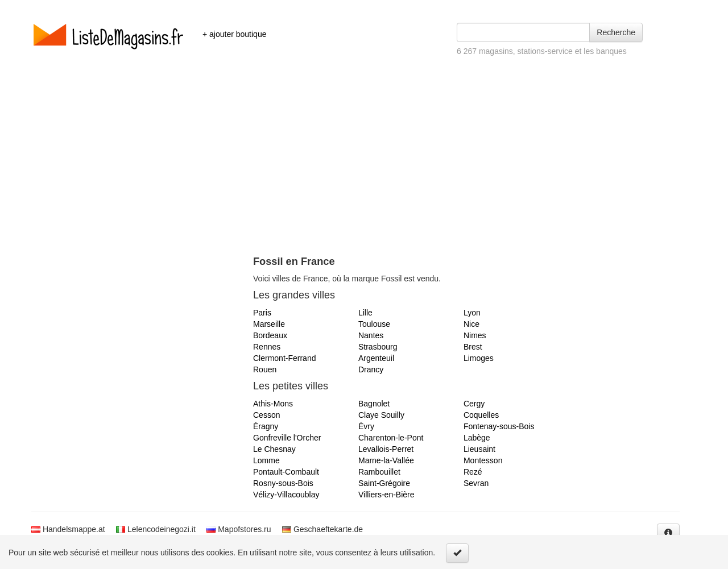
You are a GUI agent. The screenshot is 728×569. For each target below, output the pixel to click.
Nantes (371, 335)
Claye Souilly (381, 415)
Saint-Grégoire (384, 483)
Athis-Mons (273, 404)
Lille (365, 313)
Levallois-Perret (386, 449)
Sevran (476, 483)
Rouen (265, 369)
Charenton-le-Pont (391, 438)
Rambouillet (379, 472)
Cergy (474, 404)
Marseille (269, 324)
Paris (262, 313)
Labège (477, 438)
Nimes (475, 335)
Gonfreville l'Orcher (287, 438)
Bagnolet (374, 404)
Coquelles (481, 415)
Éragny (266, 426)
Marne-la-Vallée (386, 460)
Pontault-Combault (286, 472)
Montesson (483, 460)
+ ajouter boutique (234, 34)
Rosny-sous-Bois (283, 483)
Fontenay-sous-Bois (499, 426)
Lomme (266, 460)
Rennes (267, 347)
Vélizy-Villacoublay (286, 495)
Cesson (266, 415)
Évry (366, 426)
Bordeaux (270, 335)
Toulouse (374, 324)
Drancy (371, 369)
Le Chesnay (274, 449)
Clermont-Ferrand (284, 358)
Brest (473, 347)
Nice (471, 324)
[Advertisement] (364, 171)
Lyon (472, 313)
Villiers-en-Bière (386, 495)
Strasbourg (378, 347)
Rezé (473, 472)
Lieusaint (479, 449)
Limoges (479, 358)
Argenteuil (376, 358)
